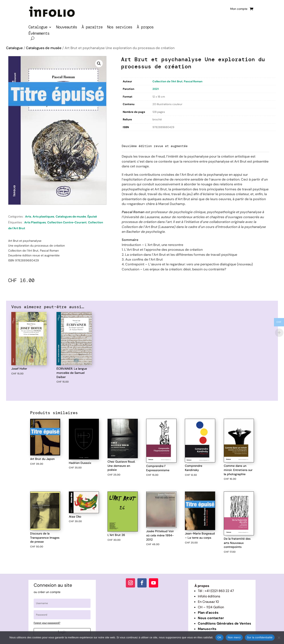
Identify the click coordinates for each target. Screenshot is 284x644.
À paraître (92, 28)
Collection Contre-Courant (67, 222)
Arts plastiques (43, 216)
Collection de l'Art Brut (168, 81)
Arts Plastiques (35, 222)
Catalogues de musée (44, 48)
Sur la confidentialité (260, 637)
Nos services (120, 28)
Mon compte (239, 9)
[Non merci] (279, 638)
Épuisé (92, 216)
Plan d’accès (208, 613)
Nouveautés (67, 28)
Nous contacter (211, 618)
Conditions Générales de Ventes (225, 623)
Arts (28, 216)
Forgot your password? (47, 623)
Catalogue (38, 28)
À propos (145, 28)
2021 (156, 89)
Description (130, 135)
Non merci (234, 637)
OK (219, 637)
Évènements (39, 34)
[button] (99, 64)
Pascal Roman (193, 81)
